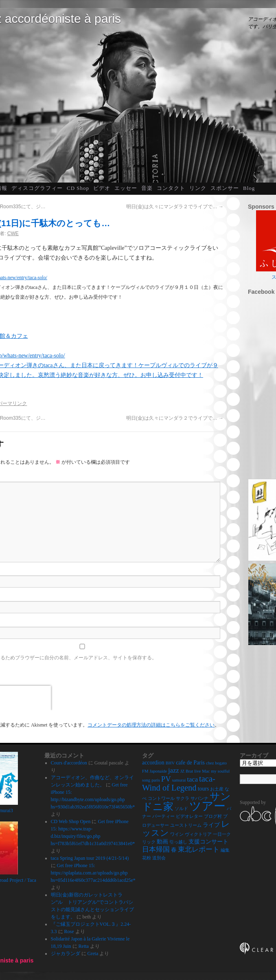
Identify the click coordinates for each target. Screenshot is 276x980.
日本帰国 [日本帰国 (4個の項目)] (156, 849)
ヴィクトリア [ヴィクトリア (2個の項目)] (198, 834)
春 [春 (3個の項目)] (174, 850)
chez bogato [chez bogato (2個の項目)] (216, 763)
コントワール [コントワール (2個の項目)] (161, 798)
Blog (249, 188)
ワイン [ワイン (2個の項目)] (177, 834)
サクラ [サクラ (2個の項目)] (183, 798)
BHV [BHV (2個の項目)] (170, 763)
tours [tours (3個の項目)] (204, 789)
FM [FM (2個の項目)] (145, 771)
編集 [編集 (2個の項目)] (225, 850)
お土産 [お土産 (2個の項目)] (217, 789)
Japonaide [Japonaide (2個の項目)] (158, 771)
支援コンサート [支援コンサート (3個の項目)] (208, 842)
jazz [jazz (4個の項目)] (174, 770)
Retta (84, 946)
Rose (69, 932)
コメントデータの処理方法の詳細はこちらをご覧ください (151, 725)
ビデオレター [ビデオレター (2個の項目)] (189, 816)
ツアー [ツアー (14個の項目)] (207, 806)
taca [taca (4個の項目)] (192, 779)
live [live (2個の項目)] (197, 771)
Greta (93, 954)
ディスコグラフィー (37, 188)
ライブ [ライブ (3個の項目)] (211, 825)
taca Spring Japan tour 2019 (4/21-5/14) (90, 858)
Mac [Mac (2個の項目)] (206, 771)
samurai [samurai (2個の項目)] (179, 780)
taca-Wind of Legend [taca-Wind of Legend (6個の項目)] (179, 783)
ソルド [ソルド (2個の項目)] (181, 809)
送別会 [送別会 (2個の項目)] (159, 858)
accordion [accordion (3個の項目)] (153, 763)
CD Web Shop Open (71, 821)
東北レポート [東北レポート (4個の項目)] (199, 849)
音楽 (147, 188)
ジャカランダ (66, 954)
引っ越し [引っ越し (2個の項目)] (178, 842)
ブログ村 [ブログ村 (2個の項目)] (213, 816)
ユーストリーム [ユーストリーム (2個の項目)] (186, 825)
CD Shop (78, 188)
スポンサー (225, 188)
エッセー (126, 188)
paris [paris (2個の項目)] (156, 780)
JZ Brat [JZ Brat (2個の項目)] (187, 771)
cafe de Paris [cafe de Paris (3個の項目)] (190, 763)
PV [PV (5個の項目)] (166, 779)
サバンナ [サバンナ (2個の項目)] (199, 798)
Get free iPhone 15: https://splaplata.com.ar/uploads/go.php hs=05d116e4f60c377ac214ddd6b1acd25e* (93, 873)
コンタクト (171, 188)
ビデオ (102, 188)
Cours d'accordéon (69, 763)
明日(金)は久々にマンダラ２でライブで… (175, 207)
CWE (13, 233)
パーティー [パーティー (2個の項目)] (163, 816)
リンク (198, 188)
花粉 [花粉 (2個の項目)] (147, 858)
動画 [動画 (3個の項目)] (162, 842)
